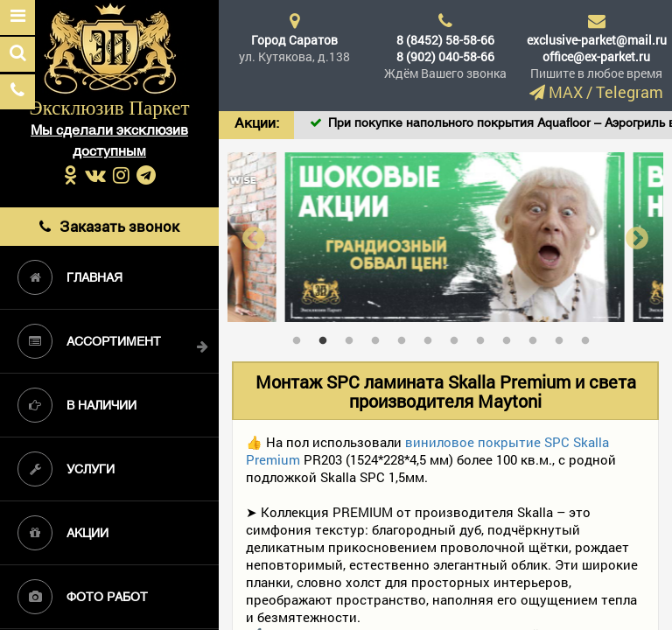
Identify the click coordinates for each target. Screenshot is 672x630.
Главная (70, 277)
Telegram (630, 92)
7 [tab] (458, 337)
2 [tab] (327, 337)
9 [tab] (511, 337)
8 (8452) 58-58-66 (445, 40)
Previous (254, 238)
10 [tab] (537, 337)
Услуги (66, 469)
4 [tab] (380, 337)
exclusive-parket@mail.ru (597, 40)
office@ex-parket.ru (596, 56)
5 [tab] (406, 337)
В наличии (77, 405)
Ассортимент (89, 341)
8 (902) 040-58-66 (445, 56)
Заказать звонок (109, 226)
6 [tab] (432, 337)
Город (294, 40)
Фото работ (83, 597)
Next (637, 238)
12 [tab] (590, 337)
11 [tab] (563, 337)
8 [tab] (485, 337)
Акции (63, 533)
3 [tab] (353, 337)
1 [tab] (301, 337)
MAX (566, 92)
